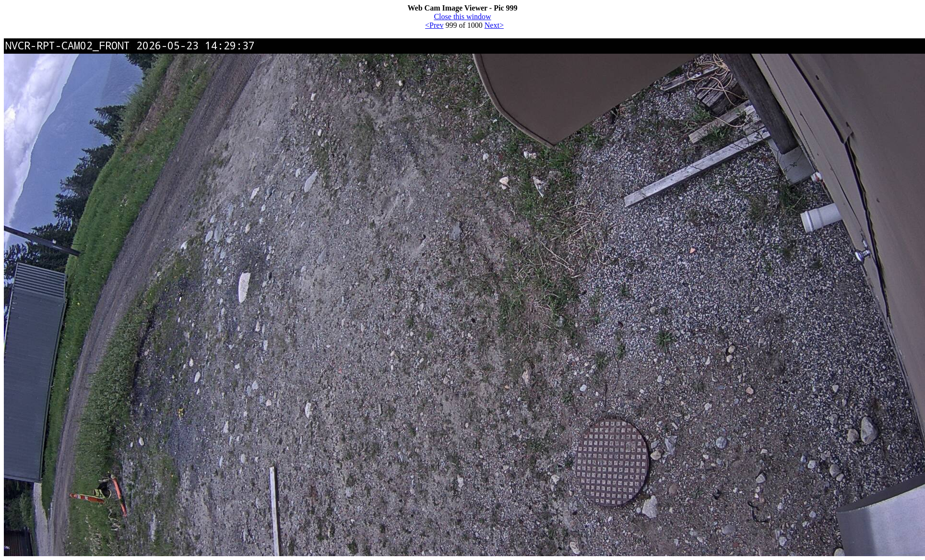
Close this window (462, 17)
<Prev (434, 25)
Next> (494, 25)
